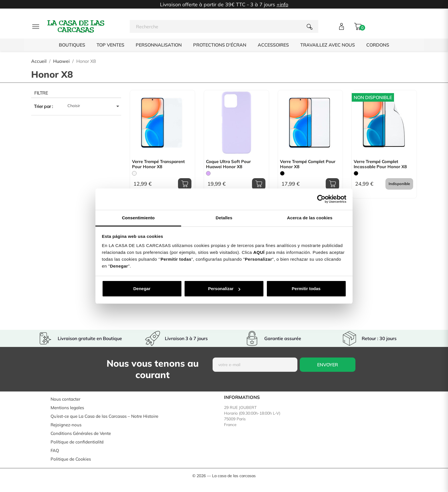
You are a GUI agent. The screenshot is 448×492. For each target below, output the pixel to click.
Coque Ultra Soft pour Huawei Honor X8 (228, 164)
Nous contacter (65, 399)
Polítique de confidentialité (77, 442)
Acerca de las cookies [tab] (310, 218)
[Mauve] (208, 173)
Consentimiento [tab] (138, 218)
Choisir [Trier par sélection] (94, 106)
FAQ (55, 450)
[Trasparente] (134, 173)
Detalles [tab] (224, 218)
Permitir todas (306, 289)
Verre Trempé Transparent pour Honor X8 (158, 164)
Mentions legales (67, 408)
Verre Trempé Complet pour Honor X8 (308, 164)
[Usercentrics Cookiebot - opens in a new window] (321, 199)
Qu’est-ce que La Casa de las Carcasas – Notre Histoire (104, 416)
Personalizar (224, 289)
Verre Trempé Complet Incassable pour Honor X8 (380, 164)
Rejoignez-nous (66, 425)
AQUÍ (259, 252)
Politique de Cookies (71, 459)
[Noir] (282, 173)
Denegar (142, 289)
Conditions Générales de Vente (81, 433)
